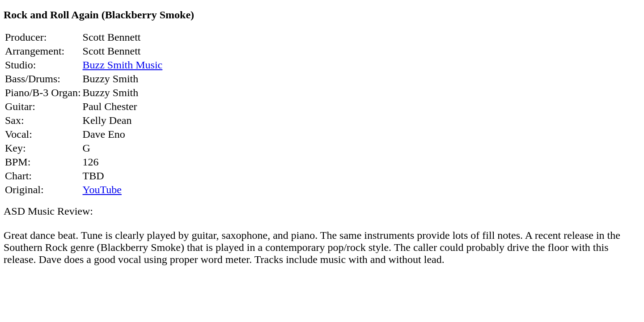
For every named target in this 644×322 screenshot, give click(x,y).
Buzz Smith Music (123, 65)
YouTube (102, 190)
